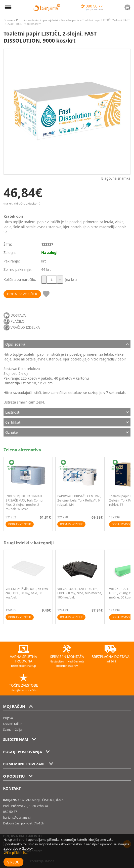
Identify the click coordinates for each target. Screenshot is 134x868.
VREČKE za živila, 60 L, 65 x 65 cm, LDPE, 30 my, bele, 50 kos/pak (27, 593)
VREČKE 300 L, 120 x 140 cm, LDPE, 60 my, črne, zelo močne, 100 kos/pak (80, 593)
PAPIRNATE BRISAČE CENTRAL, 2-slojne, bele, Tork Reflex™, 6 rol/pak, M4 (79, 500)
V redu (13, 862)
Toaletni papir (70, 20)
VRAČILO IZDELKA (25, 327)
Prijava (8, 718)
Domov (8, 20)
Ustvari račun (13, 724)
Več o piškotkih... (16, 853)
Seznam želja (12, 730)
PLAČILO (18, 321)
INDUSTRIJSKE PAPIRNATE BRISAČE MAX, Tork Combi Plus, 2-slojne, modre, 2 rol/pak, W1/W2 (24, 503)
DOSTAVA (18, 315)
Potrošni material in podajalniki (37, 20)
